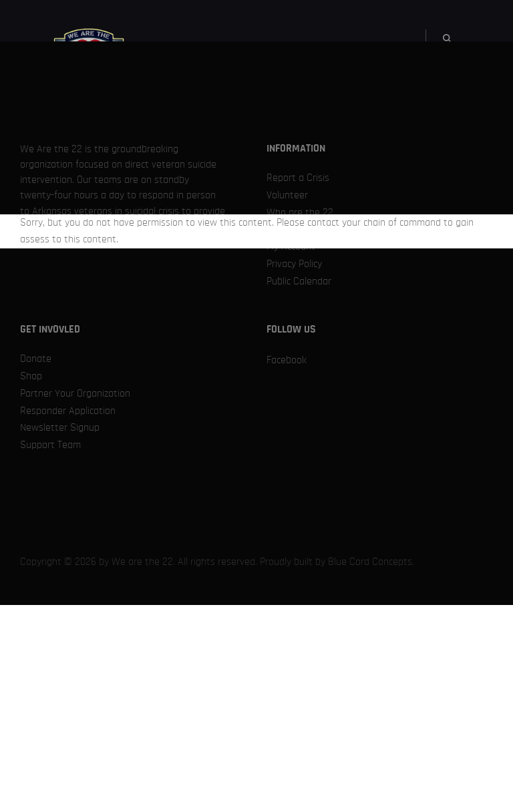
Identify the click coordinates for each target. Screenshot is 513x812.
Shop (31, 376)
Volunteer (287, 195)
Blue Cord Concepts (370, 562)
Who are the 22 (300, 212)
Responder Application (68, 411)
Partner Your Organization (75, 393)
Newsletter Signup (60, 427)
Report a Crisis (298, 178)
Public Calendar (299, 281)
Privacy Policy (294, 264)
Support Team (50, 445)
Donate (36, 359)
